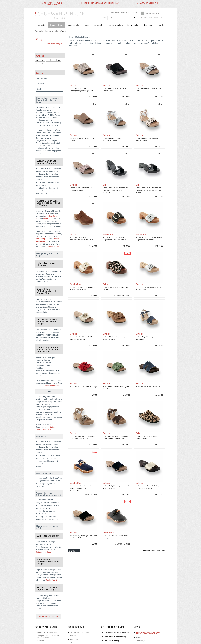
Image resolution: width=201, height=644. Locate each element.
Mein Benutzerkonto (120, 12)
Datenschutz (75, 639)
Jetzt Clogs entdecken (48, 616)
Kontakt (73, 636)
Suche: (103, 18)
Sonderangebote (116, 25)
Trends (161, 25)
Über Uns (41, 641)
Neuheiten (42, 25)
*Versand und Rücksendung (80, 632)
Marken (87, 25)
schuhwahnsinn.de (47, 627)
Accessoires (99, 25)
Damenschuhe (57, 25)
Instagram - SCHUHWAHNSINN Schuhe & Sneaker (48, 637)
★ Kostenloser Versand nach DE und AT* (99, 3)
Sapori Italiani (133, 25)
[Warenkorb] (152, 15)
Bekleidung (149, 25)
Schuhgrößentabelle (51, 386)
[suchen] (135, 18)
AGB (72, 643)
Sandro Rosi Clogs (53, 580)
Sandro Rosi (41, 430)
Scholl (46, 219)
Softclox (48, 216)
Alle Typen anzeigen (55, 44)
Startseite (39, 31)
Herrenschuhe (73, 25)
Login (134, 12)
